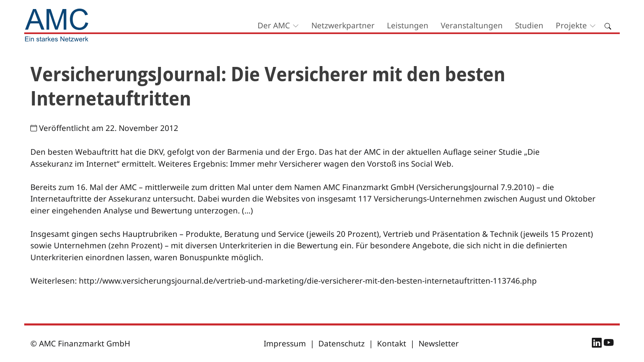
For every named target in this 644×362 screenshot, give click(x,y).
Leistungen (408, 25)
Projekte (571, 25)
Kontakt (392, 344)
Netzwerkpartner (343, 25)
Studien (529, 25)
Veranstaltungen (472, 25)
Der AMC (274, 25)
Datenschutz (342, 344)
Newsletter (439, 344)
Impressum (285, 344)
